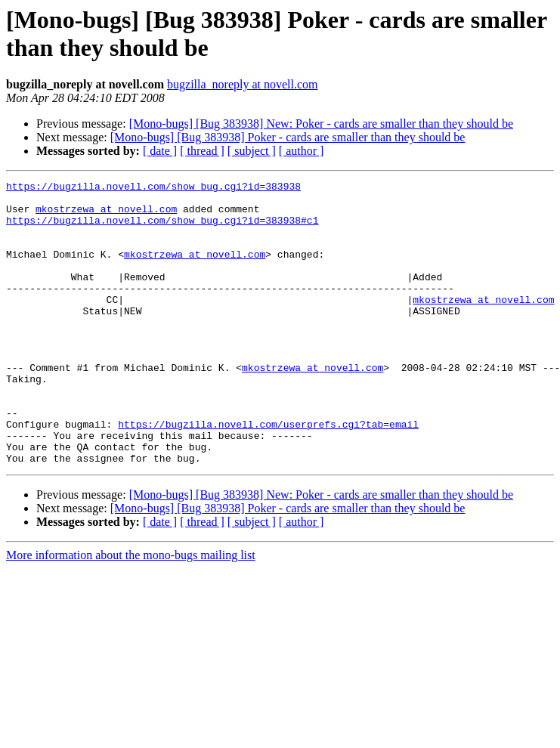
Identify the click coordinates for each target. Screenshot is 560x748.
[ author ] (302, 151)
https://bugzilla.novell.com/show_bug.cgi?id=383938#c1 (162, 229)
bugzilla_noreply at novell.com (243, 84)
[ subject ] (252, 151)
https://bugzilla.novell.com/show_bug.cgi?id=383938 (153, 188)
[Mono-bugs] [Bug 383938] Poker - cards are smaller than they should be (288, 137)
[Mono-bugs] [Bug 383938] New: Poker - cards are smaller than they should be (321, 124)
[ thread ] (202, 151)
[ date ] (160, 151)
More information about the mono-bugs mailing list (131, 612)
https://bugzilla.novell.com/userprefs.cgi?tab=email (268, 474)
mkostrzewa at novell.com (106, 215)
